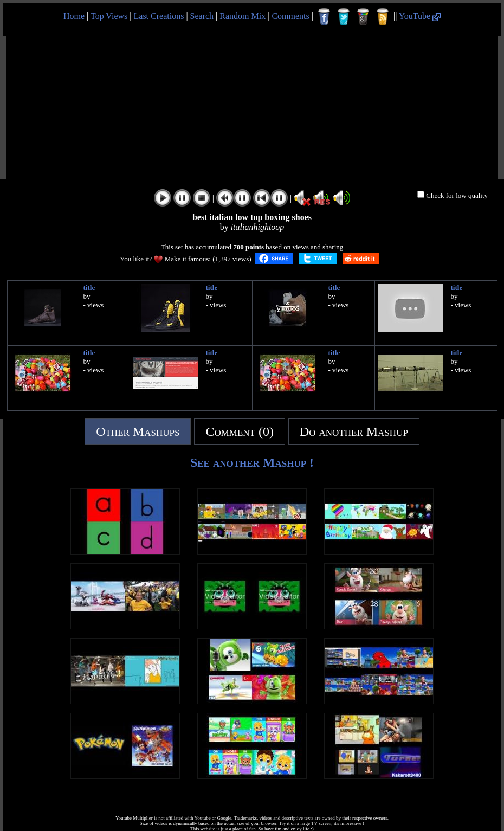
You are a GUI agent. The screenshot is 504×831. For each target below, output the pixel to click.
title (89, 288)
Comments (290, 16)
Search (202, 16)
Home (74, 16)
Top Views (109, 16)
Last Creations (159, 16)
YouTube (420, 16)
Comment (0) (240, 431)
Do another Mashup (354, 431)
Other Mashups (138, 431)
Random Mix (243, 16)
